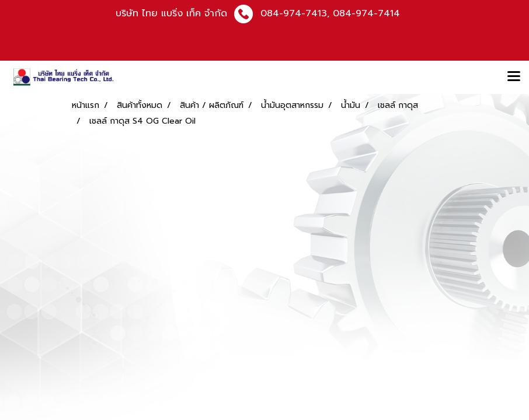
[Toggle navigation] (514, 77)
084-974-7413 (294, 13)
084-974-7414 (366, 13)
